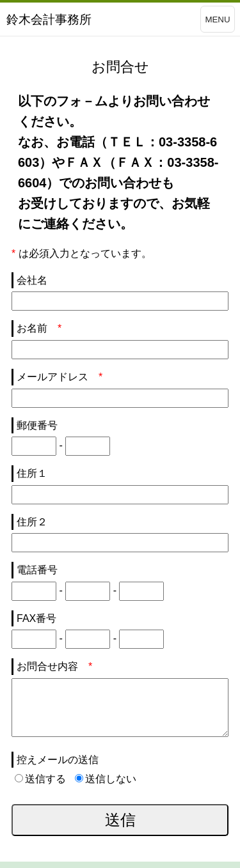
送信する (40, 779)
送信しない (106, 779)
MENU (217, 19)
